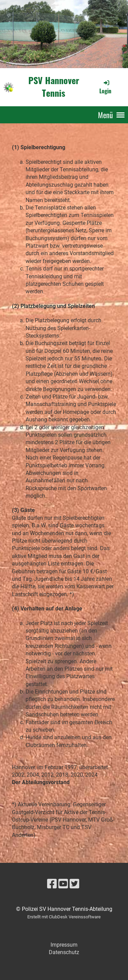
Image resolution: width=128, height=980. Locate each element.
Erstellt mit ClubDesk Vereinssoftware (64, 917)
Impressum (64, 945)
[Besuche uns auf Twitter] (74, 884)
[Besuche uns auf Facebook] (52, 884)
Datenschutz (64, 952)
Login (105, 87)
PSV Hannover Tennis (54, 87)
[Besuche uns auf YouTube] (63, 884)
